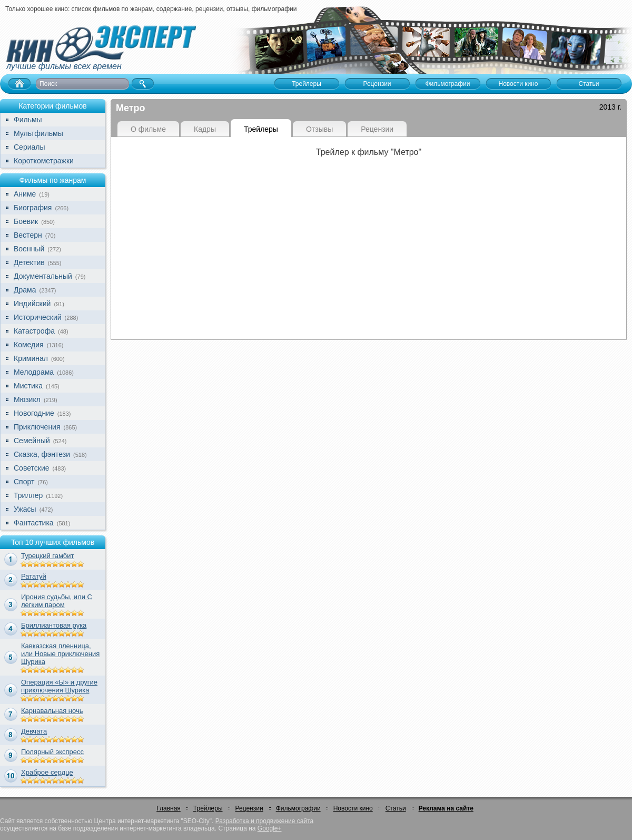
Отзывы (319, 129)
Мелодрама (34, 372)
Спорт (24, 482)
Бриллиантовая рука (54, 625)
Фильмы (28, 120)
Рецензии (377, 129)
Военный (29, 249)
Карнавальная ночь (52, 711)
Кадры (205, 129)
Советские (31, 468)
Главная (169, 808)
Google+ (270, 828)
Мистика (28, 386)
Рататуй (34, 576)
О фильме (148, 129)
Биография (33, 208)
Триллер (28, 495)
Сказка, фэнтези (42, 454)
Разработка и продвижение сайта (264, 821)
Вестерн (28, 235)
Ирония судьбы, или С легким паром (57, 601)
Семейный (32, 441)
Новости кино (353, 808)
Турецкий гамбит (47, 556)
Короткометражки (44, 161)
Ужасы (25, 509)
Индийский (32, 304)
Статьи (396, 808)
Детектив (29, 262)
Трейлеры (261, 129)
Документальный (43, 276)
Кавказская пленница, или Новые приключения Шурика (60, 654)
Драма (25, 290)
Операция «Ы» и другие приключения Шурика (59, 686)
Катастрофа (34, 331)
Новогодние (34, 413)
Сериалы (29, 147)
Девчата (34, 731)
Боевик (26, 221)
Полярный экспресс (52, 752)
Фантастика (34, 523)
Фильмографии (298, 808)
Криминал (31, 358)
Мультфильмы (38, 133)
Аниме (25, 194)
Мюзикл (27, 399)
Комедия (29, 345)
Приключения (37, 427)
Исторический (38, 317)
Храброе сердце (47, 772)
